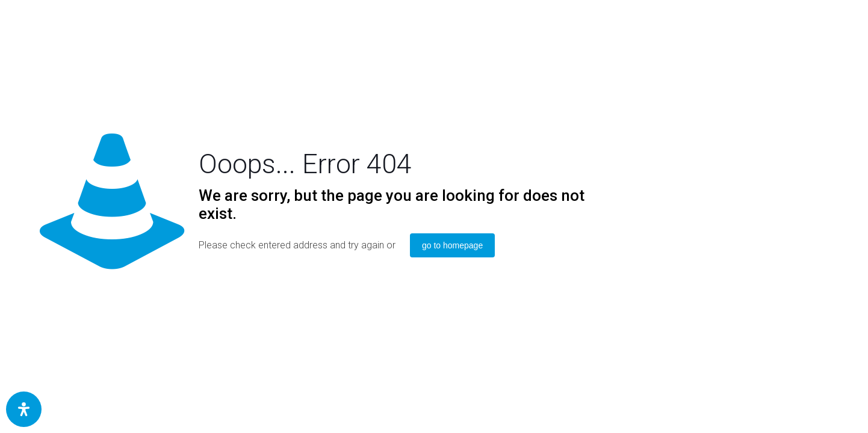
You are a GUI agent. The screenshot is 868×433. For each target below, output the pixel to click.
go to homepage (452, 245)
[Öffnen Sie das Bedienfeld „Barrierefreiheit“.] (24, 409)
